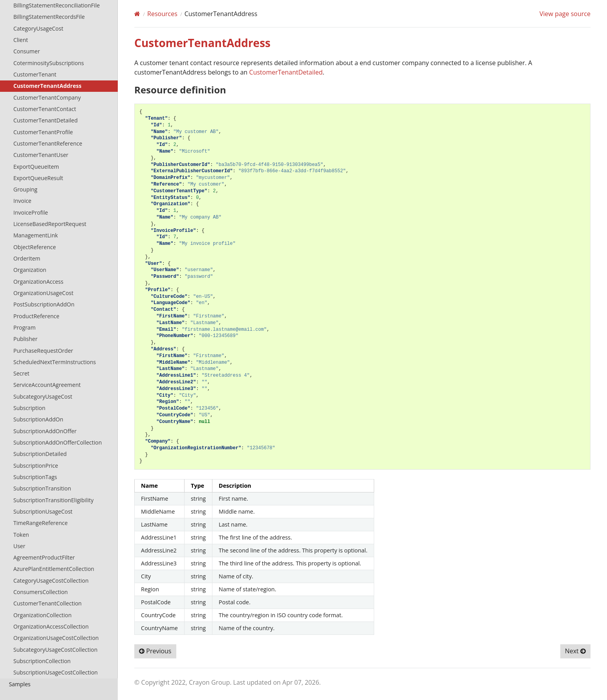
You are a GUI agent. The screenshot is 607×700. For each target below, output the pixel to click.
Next (575, 651)
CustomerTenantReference (48, 143)
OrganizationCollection (42, 615)
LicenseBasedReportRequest (50, 224)
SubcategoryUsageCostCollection (55, 650)
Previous (155, 651)
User (19, 546)
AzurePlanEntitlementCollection (54, 569)
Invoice (22, 201)
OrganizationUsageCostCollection (56, 638)
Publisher (25, 339)
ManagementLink (36, 235)
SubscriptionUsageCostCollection (56, 672)
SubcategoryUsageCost (43, 396)
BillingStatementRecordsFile (49, 17)
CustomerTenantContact (45, 109)
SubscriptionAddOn (38, 419)
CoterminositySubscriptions (49, 63)
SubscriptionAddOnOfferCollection (58, 442)
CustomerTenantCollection (48, 603)
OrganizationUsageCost (43, 293)
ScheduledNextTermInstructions (55, 362)
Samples (20, 684)
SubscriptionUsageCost (43, 511)
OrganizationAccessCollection (51, 626)
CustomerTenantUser (41, 155)
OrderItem (27, 258)
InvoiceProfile (31, 212)
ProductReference (36, 316)
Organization (30, 270)
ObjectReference (35, 247)
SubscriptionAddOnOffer (45, 431)
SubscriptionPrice (36, 466)
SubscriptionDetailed (40, 454)
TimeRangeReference (40, 523)
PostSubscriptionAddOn (44, 304)
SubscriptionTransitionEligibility (53, 500)
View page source (565, 14)
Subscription (29, 408)
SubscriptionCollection (42, 661)
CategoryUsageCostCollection (51, 581)
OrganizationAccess (38, 282)
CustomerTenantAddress (47, 86)
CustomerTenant (35, 74)
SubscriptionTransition (42, 488)
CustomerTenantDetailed (46, 120)
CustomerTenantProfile (43, 132)
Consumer (27, 51)
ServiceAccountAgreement (47, 385)
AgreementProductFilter (44, 557)
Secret (21, 373)
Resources (162, 14)
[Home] (137, 14)
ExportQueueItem (36, 167)
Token (21, 535)
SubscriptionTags (35, 477)
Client (21, 40)
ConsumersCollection (41, 592)
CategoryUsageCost (38, 28)
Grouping (25, 189)
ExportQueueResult (38, 178)
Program (25, 327)
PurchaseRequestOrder (43, 351)
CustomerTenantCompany (47, 98)
